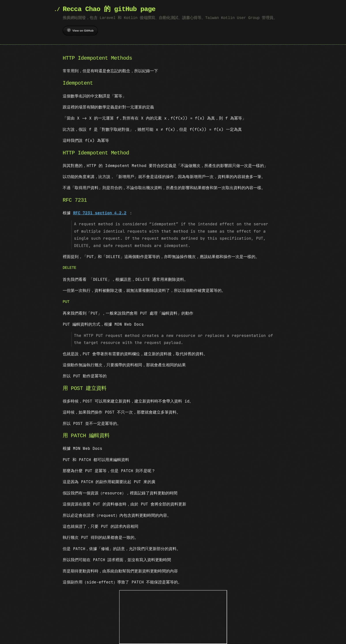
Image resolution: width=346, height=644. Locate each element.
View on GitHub (80, 30)
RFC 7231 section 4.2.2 (100, 213)
